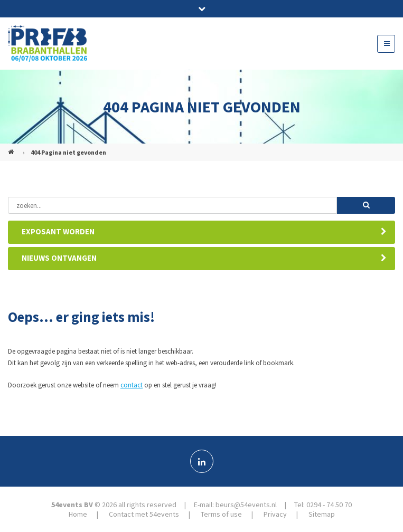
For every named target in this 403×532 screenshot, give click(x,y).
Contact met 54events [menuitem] (144, 514)
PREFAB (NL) (12, 148)
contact (132, 385)
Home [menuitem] (78, 514)
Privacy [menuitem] (275, 514)
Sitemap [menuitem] (322, 514)
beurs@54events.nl (246, 505)
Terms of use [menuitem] (221, 514)
